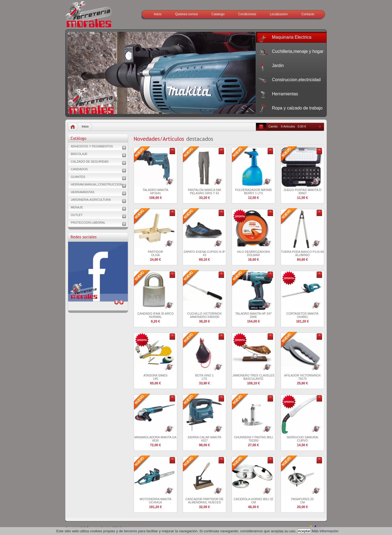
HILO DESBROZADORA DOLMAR (253, 253)
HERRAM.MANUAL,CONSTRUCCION (97, 184)
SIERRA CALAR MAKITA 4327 (204, 439)
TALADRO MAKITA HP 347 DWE (253, 315)
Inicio (158, 14)
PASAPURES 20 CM (302, 501)
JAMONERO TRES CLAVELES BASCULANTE (253, 377)
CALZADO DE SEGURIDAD (90, 162)
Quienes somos (186, 14)
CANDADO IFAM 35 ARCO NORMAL (155, 315)
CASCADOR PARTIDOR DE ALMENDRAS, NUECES (204, 501)
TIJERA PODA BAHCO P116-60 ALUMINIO (302, 253)
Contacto (308, 14)
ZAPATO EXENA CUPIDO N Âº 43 (204, 253)
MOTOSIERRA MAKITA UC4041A (155, 501)
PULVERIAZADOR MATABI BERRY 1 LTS (253, 191)
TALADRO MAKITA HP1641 (155, 191)
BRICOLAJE (79, 154)
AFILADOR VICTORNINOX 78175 (302, 377)
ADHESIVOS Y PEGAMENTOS (92, 146)
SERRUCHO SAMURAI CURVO (302, 439)
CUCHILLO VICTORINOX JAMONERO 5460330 (205, 315)
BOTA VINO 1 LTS (204, 377)
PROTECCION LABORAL (88, 223)
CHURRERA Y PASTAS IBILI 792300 (253, 439)
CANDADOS (79, 169)
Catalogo (218, 14)
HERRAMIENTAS (83, 192)
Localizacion (279, 14)
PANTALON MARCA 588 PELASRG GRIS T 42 (204, 191)
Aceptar (304, 531)
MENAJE (77, 207)
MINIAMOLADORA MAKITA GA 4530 (155, 439)
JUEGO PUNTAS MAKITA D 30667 (302, 191)
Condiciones (247, 14)
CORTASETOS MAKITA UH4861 (302, 315)
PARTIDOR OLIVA (155, 253)
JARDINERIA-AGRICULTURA (91, 200)
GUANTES (78, 177)
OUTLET (77, 215)
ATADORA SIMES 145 (155, 377)
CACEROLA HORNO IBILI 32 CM (254, 501)
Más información (325, 531)
